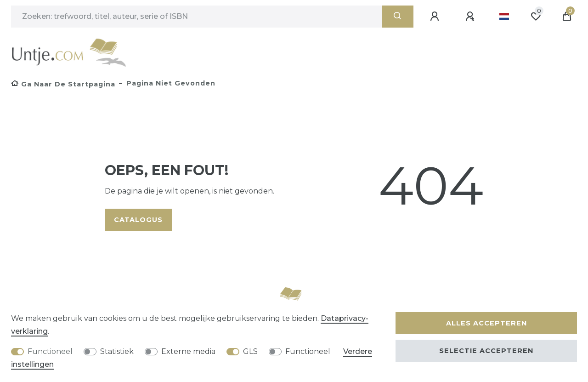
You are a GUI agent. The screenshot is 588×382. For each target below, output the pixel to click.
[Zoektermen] (196, 17)
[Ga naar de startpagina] (63, 84)
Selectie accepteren (486, 351)
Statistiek (117, 351)
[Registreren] (471, 17)
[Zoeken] (398, 17)
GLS (250, 351)
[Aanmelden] (436, 17)
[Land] (504, 17)
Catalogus (138, 220)
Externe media (188, 351)
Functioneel (50, 351)
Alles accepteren (486, 323)
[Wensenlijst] (536, 17)
